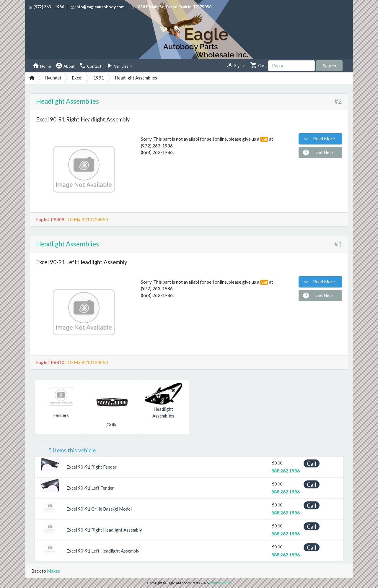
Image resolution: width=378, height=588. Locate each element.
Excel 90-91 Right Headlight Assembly (104, 530)
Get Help (318, 152)
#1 (338, 244)
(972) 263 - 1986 (47, 7)
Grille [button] (112, 425)
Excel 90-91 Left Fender (90, 488)
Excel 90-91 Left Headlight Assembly (103, 551)
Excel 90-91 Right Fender (92, 467)
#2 (338, 101)
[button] (42, 464)
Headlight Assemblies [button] (163, 412)
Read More (319, 139)
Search (329, 66)
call (264, 139)
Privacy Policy (220, 583)
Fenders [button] (61, 415)
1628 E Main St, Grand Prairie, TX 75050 (171, 7)
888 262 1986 (286, 471)
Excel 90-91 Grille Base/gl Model (99, 509)
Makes (53, 571)
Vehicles (118, 66)
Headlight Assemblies (67, 101)
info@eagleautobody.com (98, 7)
